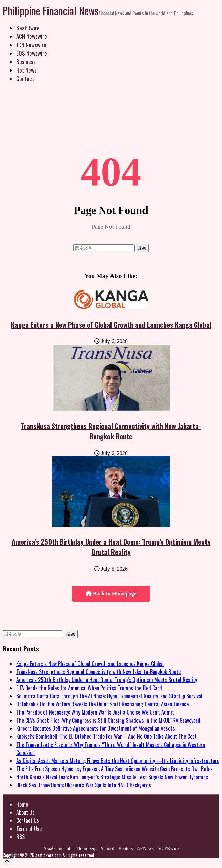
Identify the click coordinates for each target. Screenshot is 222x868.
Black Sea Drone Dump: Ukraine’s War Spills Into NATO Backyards (84, 785)
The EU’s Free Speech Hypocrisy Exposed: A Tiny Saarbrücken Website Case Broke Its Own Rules (114, 769)
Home (22, 804)
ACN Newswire (32, 36)
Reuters (125, 849)
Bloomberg (86, 849)
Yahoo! (108, 849)
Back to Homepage (111, 594)
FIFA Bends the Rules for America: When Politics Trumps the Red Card (89, 688)
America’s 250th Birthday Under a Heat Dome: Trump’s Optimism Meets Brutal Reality (111, 547)
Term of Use (29, 829)
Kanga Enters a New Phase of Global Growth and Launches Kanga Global (111, 325)
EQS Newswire (32, 53)
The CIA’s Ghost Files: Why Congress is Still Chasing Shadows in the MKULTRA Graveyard (108, 720)
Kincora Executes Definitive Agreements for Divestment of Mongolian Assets (96, 728)
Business (26, 62)
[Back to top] (7, 862)
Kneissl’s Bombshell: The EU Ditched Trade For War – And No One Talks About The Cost (106, 736)
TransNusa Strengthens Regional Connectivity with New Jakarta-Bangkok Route (111, 431)
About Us (25, 812)
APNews (145, 849)
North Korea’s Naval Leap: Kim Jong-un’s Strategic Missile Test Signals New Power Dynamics (112, 777)
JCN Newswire (31, 45)
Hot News (26, 70)
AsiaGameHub (57, 849)
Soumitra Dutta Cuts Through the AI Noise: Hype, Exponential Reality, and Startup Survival (109, 696)
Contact (25, 78)
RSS (20, 837)
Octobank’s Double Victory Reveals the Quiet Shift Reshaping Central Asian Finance (102, 704)
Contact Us (28, 820)
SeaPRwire (28, 28)
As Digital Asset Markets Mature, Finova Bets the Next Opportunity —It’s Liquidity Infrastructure (118, 761)
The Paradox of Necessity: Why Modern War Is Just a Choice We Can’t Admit (95, 712)
